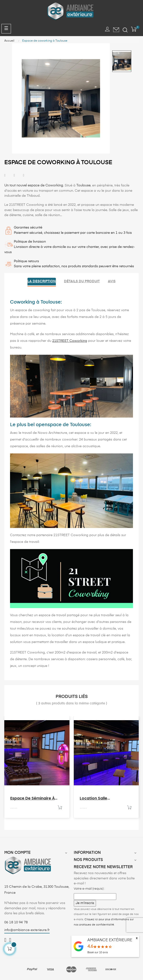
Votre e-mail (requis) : (89, 889)
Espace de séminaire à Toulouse (32, 798)
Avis (112, 281)
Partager (5, 176)
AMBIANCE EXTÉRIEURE (110, 940)
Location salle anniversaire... (93, 798)
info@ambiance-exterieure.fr (27, 930)
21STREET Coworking (70, 341)
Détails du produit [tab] (82, 281)
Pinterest (24, 176)
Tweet (14, 176)
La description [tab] (42, 281)
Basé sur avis (98, 952)
